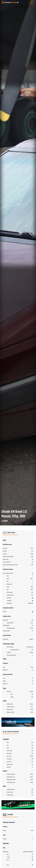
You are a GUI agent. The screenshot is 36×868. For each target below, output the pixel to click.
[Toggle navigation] (32, 2)
